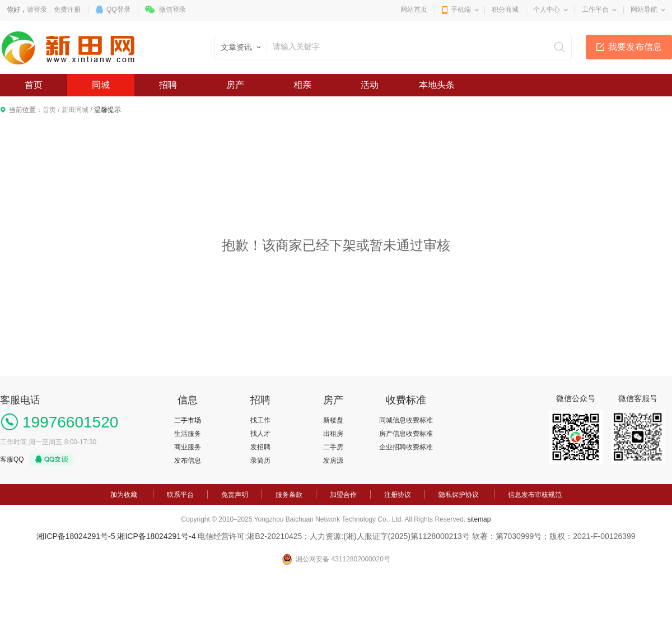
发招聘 (260, 447)
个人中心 (547, 10)
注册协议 (398, 495)
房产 (235, 85)
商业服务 (188, 447)
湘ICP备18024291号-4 (156, 536)
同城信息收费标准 (406, 420)
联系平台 (180, 495)
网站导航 (644, 10)
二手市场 (188, 420)
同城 (101, 85)
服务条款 (289, 495)
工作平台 (595, 10)
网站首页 (414, 10)
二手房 (333, 447)
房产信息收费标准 (406, 434)
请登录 (37, 10)
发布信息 (188, 461)
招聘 (168, 85)
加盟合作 (343, 495)
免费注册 (67, 10)
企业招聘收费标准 (406, 447)
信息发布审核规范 (535, 495)
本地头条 (437, 85)
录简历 (260, 461)
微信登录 (172, 10)
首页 (34, 85)
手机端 (461, 10)
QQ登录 (118, 10)
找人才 (260, 434)
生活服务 (188, 434)
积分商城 (505, 10)
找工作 (260, 420)
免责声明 (235, 495)
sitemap (479, 519)
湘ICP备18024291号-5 (76, 536)
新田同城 (75, 110)
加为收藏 (124, 495)
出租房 (333, 434)
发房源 (333, 461)
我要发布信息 (635, 47)
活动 (370, 85)
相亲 (302, 85)
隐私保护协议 (459, 495)
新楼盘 (333, 420)
